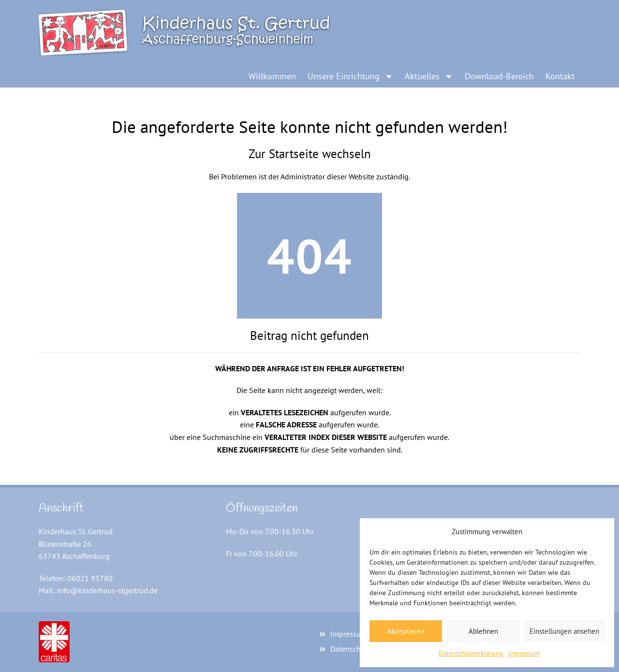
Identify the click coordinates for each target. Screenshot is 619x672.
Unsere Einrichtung (350, 76)
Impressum (524, 653)
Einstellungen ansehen (564, 631)
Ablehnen (483, 631)
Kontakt (560, 76)
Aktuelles (429, 76)
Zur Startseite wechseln (310, 154)
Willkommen (272, 76)
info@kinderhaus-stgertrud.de (107, 590)
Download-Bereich (499, 76)
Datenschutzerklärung (471, 653)
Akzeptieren (406, 631)
